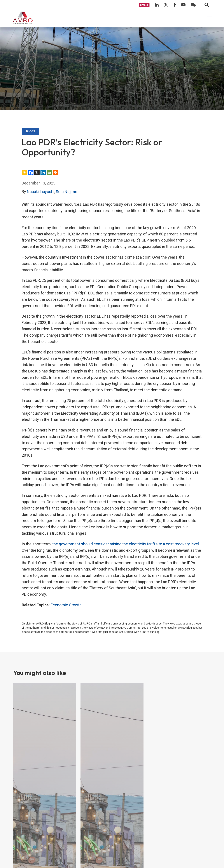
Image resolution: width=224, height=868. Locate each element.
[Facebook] (31, 173)
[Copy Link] (25, 173)
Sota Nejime (66, 192)
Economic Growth (66, 605)
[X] (37, 173)
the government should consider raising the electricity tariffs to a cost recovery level (126, 544)
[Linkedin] (43, 173)
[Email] (49, 173)
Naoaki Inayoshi (41, 192)
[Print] (55, 173)
